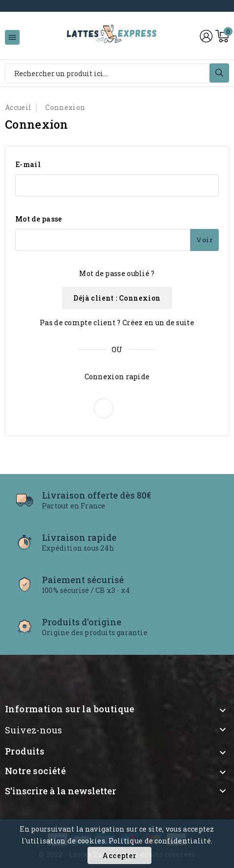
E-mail (28, 164)
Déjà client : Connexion (117, 298)
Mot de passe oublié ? (117, 273)
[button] (104, 408)
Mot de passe (39, 219)
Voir (205, 240)
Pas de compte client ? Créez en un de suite (117, 322)
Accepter (119, 855)
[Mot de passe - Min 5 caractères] (103, 240)
